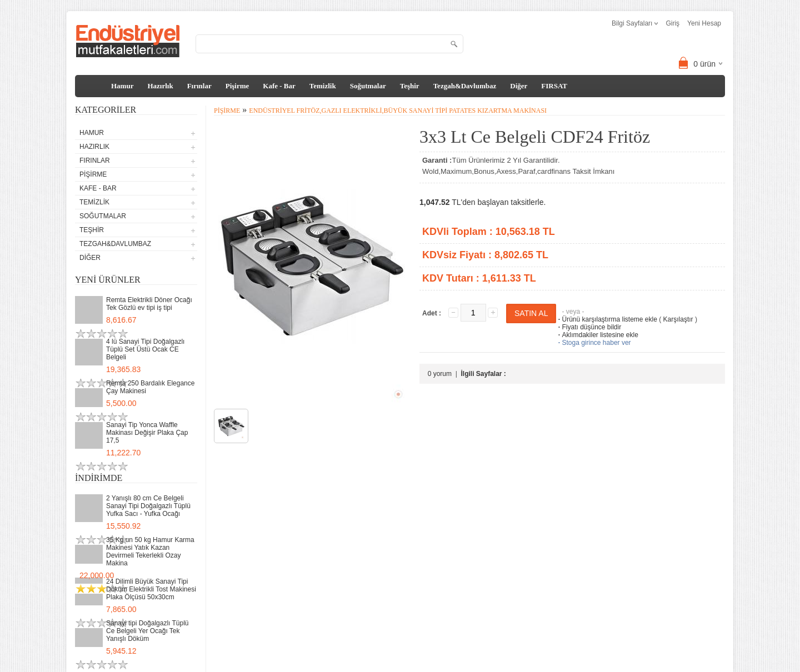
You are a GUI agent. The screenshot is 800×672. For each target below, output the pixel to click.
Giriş (672, 23)
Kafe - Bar (279, 86)
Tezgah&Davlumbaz (465, 86)
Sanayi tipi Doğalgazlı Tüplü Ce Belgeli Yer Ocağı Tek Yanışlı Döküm (147, 631)
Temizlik (323, 86)
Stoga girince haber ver (593, 343)
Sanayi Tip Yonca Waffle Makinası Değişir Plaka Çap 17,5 (147, 433)
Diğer (519, 86)
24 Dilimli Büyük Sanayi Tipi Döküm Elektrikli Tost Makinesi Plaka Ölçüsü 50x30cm (151, 589)
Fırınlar (199, 86)
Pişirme (237, 86)
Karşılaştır (678, 319)
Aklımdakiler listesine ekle (597, 335)
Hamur (122, 86)
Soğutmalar (368, 86)
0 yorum (440, 374)
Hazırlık (160, 86)
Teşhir (410, 86)
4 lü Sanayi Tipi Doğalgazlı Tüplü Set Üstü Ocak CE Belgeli (145, 349)
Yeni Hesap (704, 23)
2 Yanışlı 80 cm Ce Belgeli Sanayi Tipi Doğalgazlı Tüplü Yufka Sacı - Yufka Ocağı (148, 506)
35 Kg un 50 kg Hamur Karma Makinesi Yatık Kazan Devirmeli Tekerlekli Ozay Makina (150, 551)
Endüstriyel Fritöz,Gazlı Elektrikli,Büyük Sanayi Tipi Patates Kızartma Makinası (398, 111)
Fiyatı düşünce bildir (589, 327)
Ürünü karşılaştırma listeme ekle (606, 319)
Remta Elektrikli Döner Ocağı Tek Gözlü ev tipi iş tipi (149, 304)
